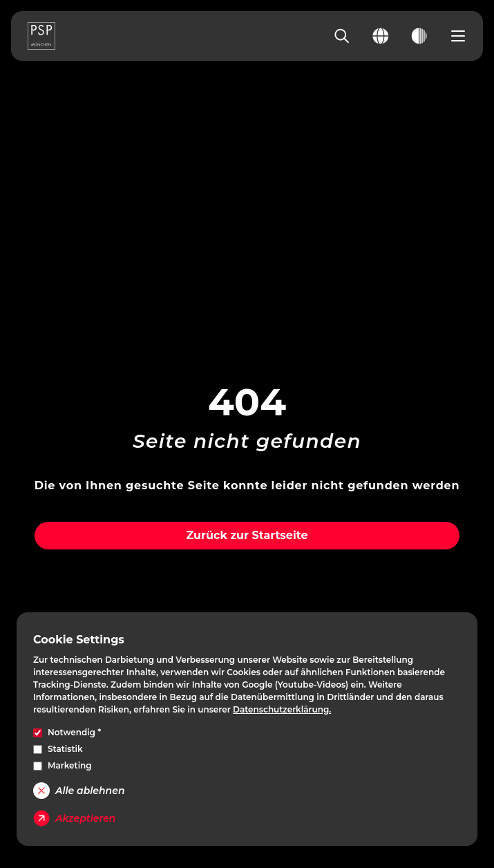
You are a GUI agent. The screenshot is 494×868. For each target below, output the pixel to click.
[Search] (342, 36)
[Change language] (381, 36)
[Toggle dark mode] (419, 36)
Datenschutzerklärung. (282, 709)
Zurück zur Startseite (247, 535)
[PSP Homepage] (41, 36)
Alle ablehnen (79, 791)
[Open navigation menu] (458, 36)
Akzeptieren (74, 818)
